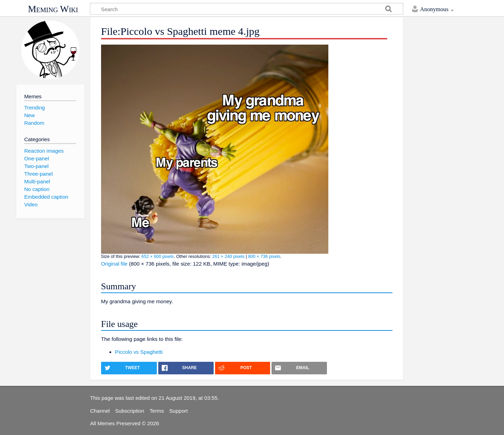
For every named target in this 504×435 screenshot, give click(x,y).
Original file (114, 264)
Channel (100, 411)
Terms (157, 411)
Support (178, 411)
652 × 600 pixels (158, 257)
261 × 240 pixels (228, 257)
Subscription (130, 411)
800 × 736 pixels (264, 257)
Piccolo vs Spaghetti (139, 352)
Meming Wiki (53, 9)
